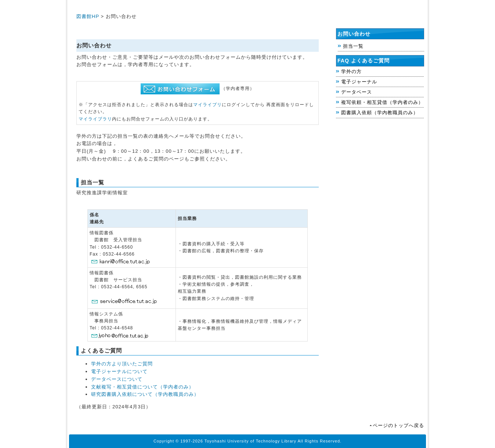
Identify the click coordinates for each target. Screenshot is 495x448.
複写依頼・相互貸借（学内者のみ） (382, 102)
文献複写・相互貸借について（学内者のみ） (142, 387)
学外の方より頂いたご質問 (122, 364)
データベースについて (117, 379)
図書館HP (88, 16)
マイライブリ (207, 105)
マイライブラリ (95, 119)
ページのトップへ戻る (398, 425)
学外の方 (351, 71)
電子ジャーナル (359, 82)
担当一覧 (353, 46)
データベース (357, 92)
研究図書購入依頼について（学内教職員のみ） (145, 394)
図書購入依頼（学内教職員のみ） (380, 113)
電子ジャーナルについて (119, 371)
